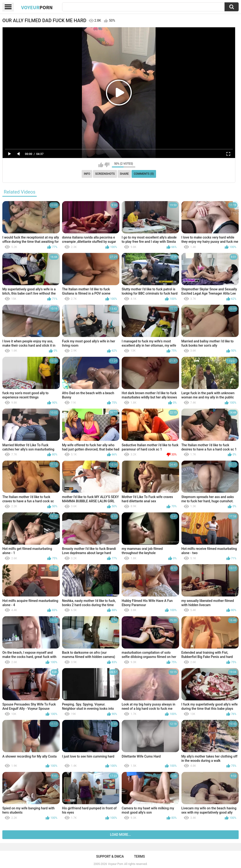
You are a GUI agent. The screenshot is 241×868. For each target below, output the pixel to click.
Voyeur (37, 7)
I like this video (101, 165)
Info (87, 174)
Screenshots (105, 174)
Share (124, 174)
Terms (140, 856)
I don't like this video (107, 165)
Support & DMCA (110, 856)
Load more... (121, 835)
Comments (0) (144, 174)
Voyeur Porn (116, 864)
